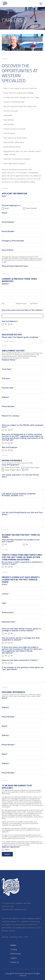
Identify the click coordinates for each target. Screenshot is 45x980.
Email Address (9, 222)
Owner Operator (30, 208)
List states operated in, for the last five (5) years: (20, 476)
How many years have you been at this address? (22, 311)
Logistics (14, 958)
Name (5, 213)
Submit (7, 854)
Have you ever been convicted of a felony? (20, 660)
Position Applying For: (12, 206)
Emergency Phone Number (13, 241)
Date (4, 196)
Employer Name (9, 360)
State (5, 585)
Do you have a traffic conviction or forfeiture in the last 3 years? (22, 563)
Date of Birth (8, 250)
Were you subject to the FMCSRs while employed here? (22, 426)
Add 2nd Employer (10, 448)
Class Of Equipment (11, 465)
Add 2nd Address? (10, 321)
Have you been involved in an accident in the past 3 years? (21, 541)
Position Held (8, 388)
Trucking (13, 949)
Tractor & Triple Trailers (11, 470)
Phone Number (9, 232)
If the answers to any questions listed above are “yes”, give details (22, 668)
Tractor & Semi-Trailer (11, 468)
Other (26, 470)
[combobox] (22, 341)
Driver (5, 208)
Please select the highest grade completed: (21, 337)
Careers (13, 945)
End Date (6, 379)
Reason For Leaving (11, 416)
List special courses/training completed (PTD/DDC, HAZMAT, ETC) (19, 495)
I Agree (6, 850)
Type (4, 603)
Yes (4, 324)
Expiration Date (9, 622)
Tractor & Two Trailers (30, 468)
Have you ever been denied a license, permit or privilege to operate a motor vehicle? (21, 630)
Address (6, 397)
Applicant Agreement (11, 847)
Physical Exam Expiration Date (15, 266)
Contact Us (15, 962)
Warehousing (15, 954)
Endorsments (8, 613)
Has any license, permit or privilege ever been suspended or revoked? (21, 639)
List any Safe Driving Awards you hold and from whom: (22, 514)
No (10, 324)
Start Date (7, 369)
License (6, 594)
